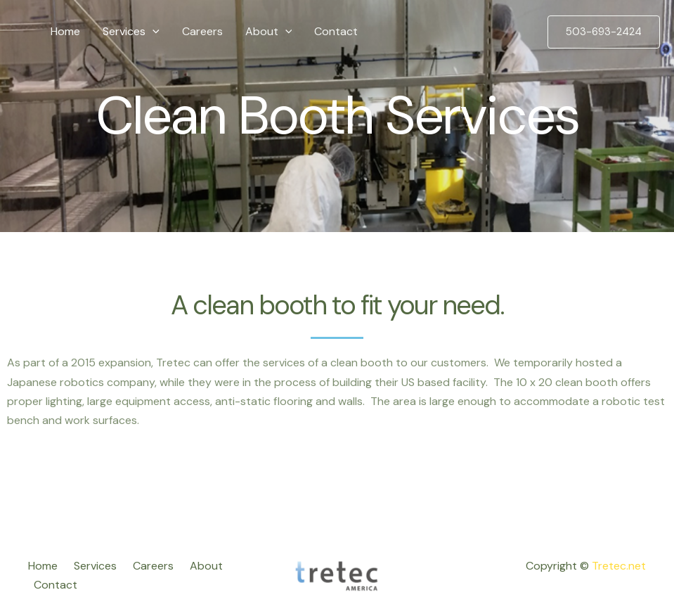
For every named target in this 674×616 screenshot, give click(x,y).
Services (131, 32)
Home (65, 31)
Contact (336, 31)
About (269, 32)
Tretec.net (619, 566)
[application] (153, 32)
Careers (202, 31)
